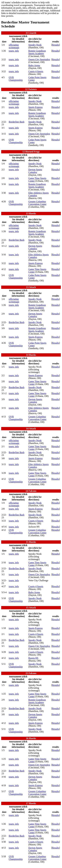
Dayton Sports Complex (35, 171)
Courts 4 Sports (36, 71)
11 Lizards (31, 33)
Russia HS (33, 658)
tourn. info (14, 51)
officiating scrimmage (14, 46)
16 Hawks (31, 738)
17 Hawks (31, 803)
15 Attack (31, 608)
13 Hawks (31, 213)
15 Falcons (31, 673)
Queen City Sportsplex (39, 59)
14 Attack (31, 429)
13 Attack (31, 287)
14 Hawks (31, 355)
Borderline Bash (16, 122)
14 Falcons (31, 491)
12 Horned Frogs (31, 152)
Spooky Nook (35, 45)
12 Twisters (31, 89)
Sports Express (36, 107)
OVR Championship (16, 79)
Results (56, 45)
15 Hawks (31, 542)
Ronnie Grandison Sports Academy (37, 52)
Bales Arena (34, 65)
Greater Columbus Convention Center (37, 203)
